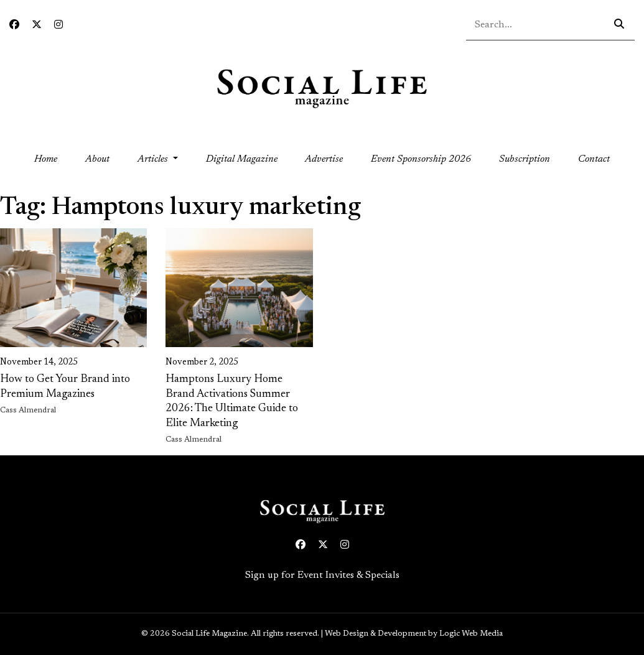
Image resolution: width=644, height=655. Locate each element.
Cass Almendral (28, 411)
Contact (594, 159)
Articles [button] (154, 159)
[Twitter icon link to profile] (37, 26)
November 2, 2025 (202, 363)
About (97, 159)
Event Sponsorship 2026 (421, 159)
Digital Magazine (242, 159)
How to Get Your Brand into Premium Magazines (65, 387)
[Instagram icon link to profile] (58, 26)
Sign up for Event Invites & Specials (322, 575)
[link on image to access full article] (73, 288)
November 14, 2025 (39, 363)
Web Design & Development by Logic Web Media (414, 634)
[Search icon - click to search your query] (619, 25)
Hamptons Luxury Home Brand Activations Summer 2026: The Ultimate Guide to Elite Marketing (232, 401)
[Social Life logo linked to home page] (322, 88)
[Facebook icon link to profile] (14, 26)
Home (53, 158)
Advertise (324, 159)
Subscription (525, 159)
